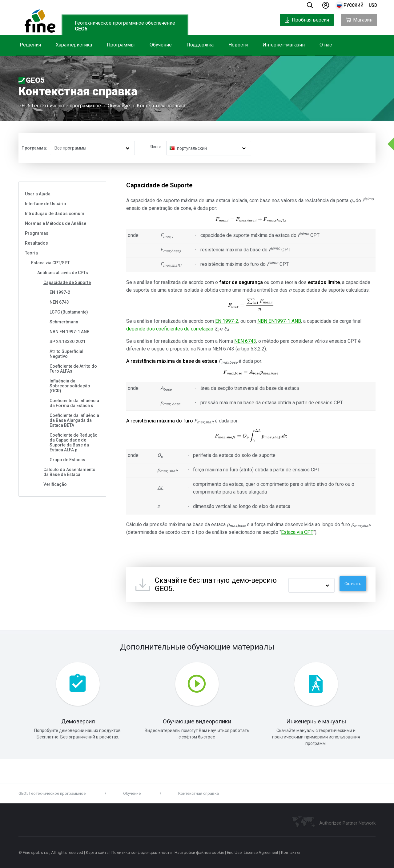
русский (354, 5)
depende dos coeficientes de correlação (170, 329)
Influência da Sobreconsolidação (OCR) (70, 386)
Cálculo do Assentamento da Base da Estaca (69, 472)
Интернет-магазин (284, 45)
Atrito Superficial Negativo (66, 354)
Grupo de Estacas (67, 460)
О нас (326, 45)
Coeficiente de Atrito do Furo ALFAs (73, 369)
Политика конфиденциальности (142, 852)
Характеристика (74, 45)
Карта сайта (97, 852)
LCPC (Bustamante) (69, 312)
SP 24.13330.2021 (68, 342)
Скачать (353, 584)
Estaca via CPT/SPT (50, 263)
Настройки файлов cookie (199, 852)
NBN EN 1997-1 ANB (70, 332)
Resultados (36, 243)
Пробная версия (307, 20)
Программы (121, 45)
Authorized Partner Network (347, 823)
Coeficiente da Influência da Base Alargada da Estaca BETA (74, 420)
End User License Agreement (253, 852)
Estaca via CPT (297, 532)
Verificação (55, 484)
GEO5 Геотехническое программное (60, 106)
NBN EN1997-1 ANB (279, 321)
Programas (37, 233)
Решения (30, 45)
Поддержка (200, 45)
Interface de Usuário (46, 204)
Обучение (161, 45)
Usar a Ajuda (38, 194)
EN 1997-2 (60, 292)
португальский (192, 148)
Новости (238, 45)
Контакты (290, 852)
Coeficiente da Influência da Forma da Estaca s (74, 403)
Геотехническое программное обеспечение (125, 26)
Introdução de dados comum (55, 214)
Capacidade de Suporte (67, 282)
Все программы (70, 148)
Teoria (31, 253)
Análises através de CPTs (63, 273)
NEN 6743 (59, 302)
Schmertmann (64, 322)
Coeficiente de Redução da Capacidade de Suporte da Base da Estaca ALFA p (74, 442)
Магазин (359, 20)
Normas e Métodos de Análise (56, 223)
